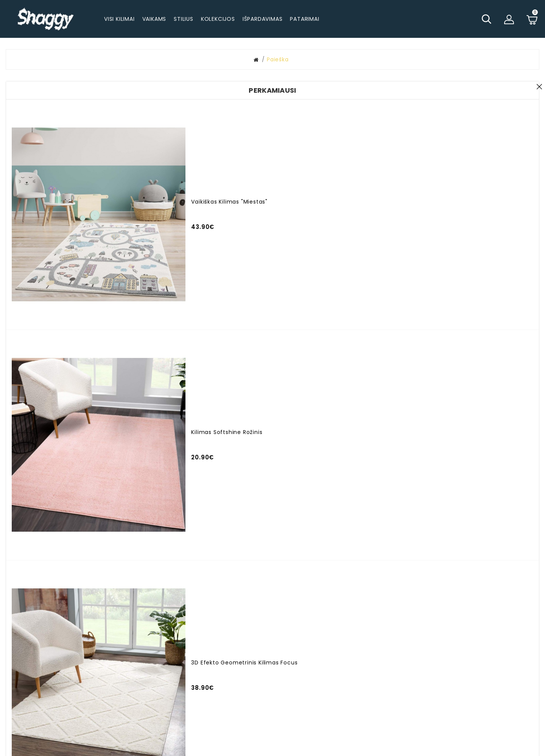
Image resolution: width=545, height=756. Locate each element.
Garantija (439, 653)
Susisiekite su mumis (364, 637)
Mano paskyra (278, 627)
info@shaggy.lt (194, 653)
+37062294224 (186, 640)
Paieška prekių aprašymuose (449, 111)
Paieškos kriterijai (152, 91)
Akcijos (268, 653)
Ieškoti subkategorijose (441, 102)
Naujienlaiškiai (355, 663)
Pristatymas (443, 627)
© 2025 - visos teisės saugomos (272, 747)
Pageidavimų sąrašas (366, 650)
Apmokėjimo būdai (452, 640)
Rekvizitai (439, 700)
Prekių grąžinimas (451, 666)
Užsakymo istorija (283, 640)
